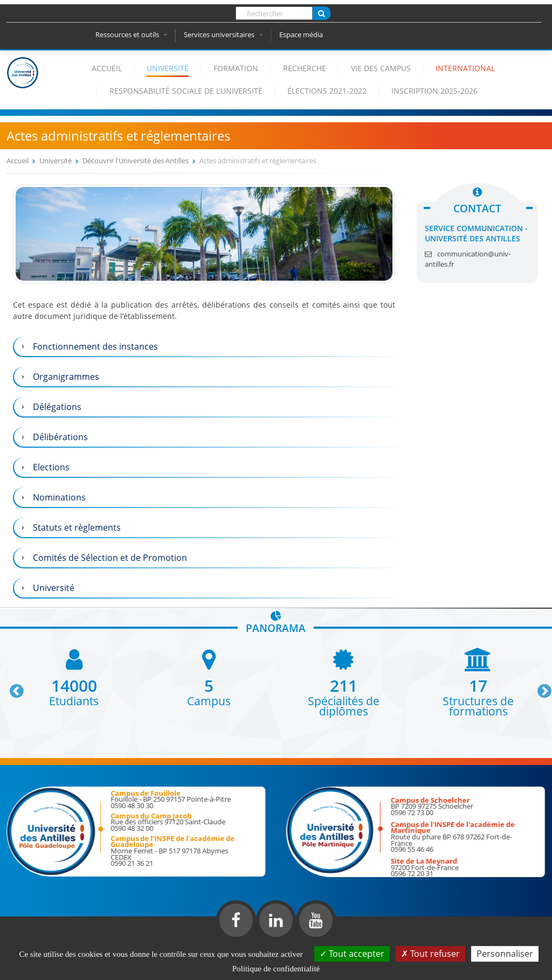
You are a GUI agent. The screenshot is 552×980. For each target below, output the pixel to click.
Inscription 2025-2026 (434, 91)
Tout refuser (430, 954)
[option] (74, 677)
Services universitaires (223, 34)
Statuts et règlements (77, 527)
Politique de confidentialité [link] (276, 969)
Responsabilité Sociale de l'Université (186, 91)
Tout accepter (352, 954)
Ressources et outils (132, 34)
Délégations (57, 407)
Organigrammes (66, 377)
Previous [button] (12, 687)
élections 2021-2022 (327, 91)
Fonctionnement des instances (95, 346)
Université (168, 68)
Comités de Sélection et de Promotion (110, 558)
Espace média (301, 34)
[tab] (208, 346)
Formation (236, 68)
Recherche (305, 68)
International (465, 68)
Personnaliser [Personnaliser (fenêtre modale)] (505, 954)
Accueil (107, 68)
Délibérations (60, 437)
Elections (51, 467)
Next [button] (540, 687)
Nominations (59, 497)
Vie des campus (381, 68)
